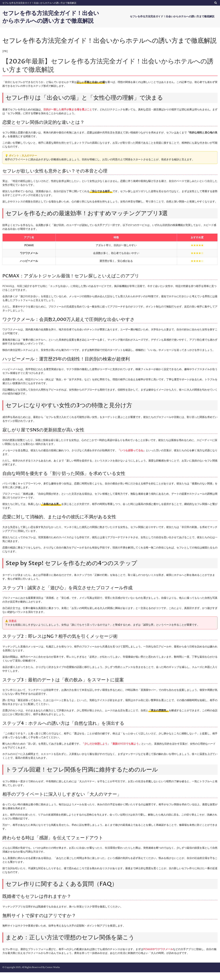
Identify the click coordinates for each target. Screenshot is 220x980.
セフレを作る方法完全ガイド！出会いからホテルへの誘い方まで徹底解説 (39, 3)
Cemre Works (53, 975)
